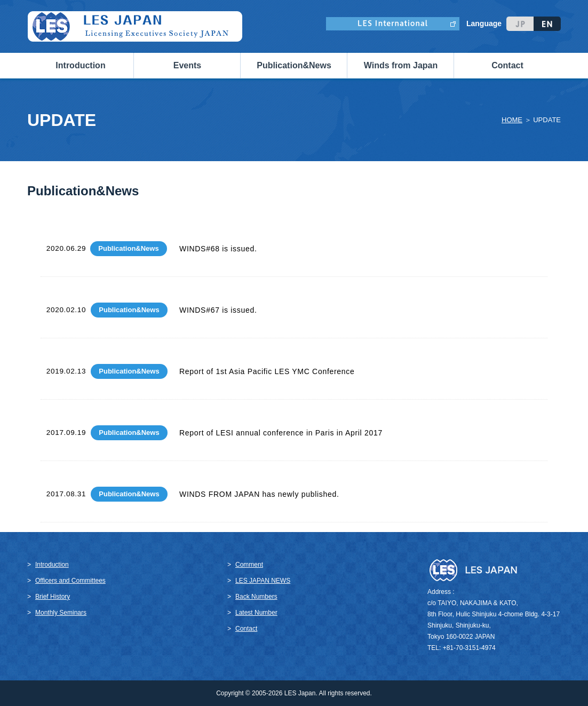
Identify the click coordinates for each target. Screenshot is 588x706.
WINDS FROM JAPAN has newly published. (259, 494)
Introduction (52, 565)
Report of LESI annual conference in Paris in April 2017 (281, 433)
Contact (507, 65)
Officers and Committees (70, 581)
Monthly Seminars (61, 613)
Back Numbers (256, 597)
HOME (512, 120)
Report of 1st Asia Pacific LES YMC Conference (267, 371)
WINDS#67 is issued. (218, 310)
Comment (249, 565)
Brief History (53, 597)
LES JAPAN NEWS (263, 581)
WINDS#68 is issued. (218, 249)
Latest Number (256, 613)
